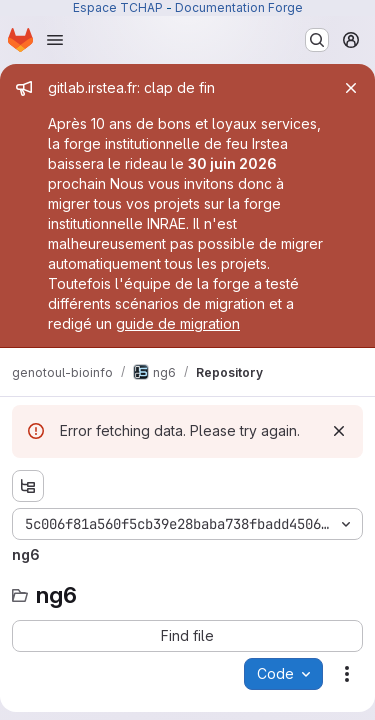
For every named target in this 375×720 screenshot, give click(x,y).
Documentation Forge (239, 7)
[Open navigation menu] (55, 40)
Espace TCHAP (118, 7)
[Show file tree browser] (28, 486)
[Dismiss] (339, 431)
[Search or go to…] (317, 40)
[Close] (351, 88)
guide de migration (178, 323)
